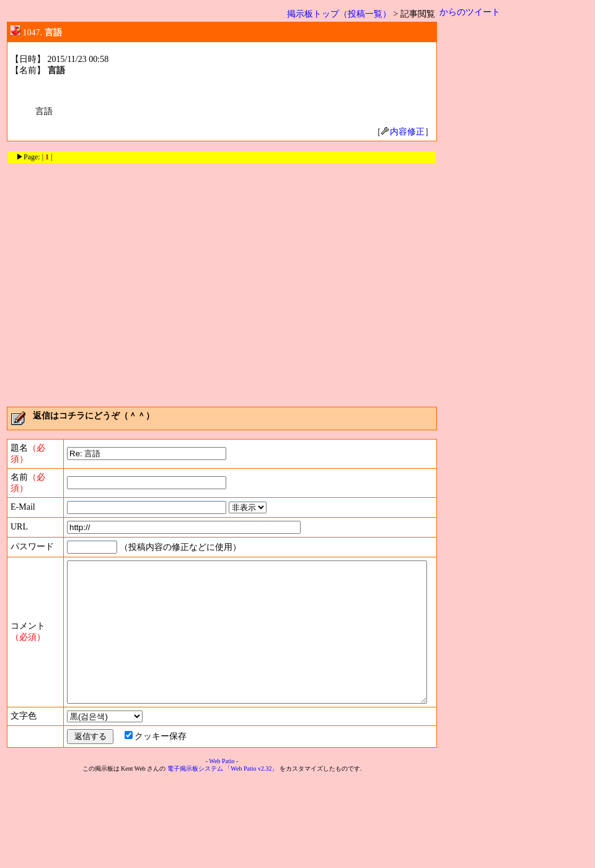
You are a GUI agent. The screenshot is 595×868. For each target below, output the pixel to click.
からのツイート (475, 12)
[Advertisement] (116, 281)
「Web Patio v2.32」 (253, 857)
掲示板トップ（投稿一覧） (344, 14)
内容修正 (408, 132)
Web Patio (224, 849)
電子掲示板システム (198, 857)
